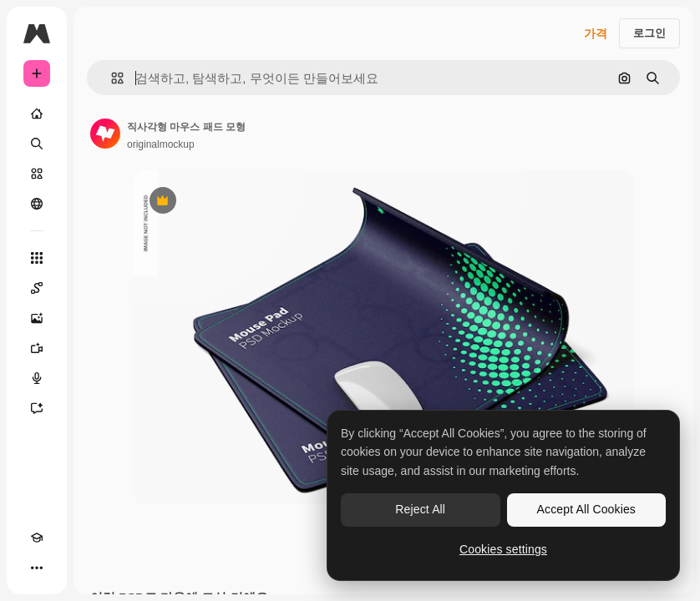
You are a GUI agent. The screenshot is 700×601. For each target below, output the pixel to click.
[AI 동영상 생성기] (37, 348)
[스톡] (37, 174)
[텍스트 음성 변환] (37, 378)
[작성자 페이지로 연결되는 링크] (105, 134)
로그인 (649, 33)
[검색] (37, 144)
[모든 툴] (37, 258)
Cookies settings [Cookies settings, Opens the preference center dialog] (503, 549)
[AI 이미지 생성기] (37, 318)
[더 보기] (37, 568)
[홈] (37, 114)
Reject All (420, 509)
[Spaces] (37, 288)
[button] (111, 78)
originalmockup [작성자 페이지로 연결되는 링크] (161, 144)
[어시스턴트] (37, 408)
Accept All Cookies (586, 509)
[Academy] (37, 538)
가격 (596, 33)
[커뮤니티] (37, 204)
